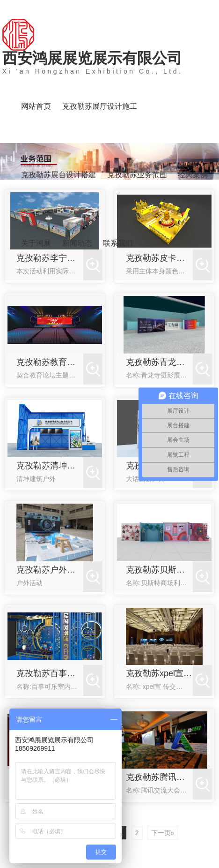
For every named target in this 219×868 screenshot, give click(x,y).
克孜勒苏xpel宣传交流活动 (159, 673)
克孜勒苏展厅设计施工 (100, 106)
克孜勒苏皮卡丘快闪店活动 (159, 258)
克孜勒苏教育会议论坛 (50, 362)
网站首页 (36, 106)
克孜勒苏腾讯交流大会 (159, 777)
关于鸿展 (36, 243)
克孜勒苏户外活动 (50, 570)
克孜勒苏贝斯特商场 (159, 570)
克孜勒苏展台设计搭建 (58, 175)
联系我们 (118, 243)
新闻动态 (77, 243)
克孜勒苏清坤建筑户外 (50, 466)
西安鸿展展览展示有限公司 (93, 63)
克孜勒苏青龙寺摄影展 (159, 362)
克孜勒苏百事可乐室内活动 (50, 673)
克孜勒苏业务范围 (137, 175)
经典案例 (193, 175)
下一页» (163, 833)
